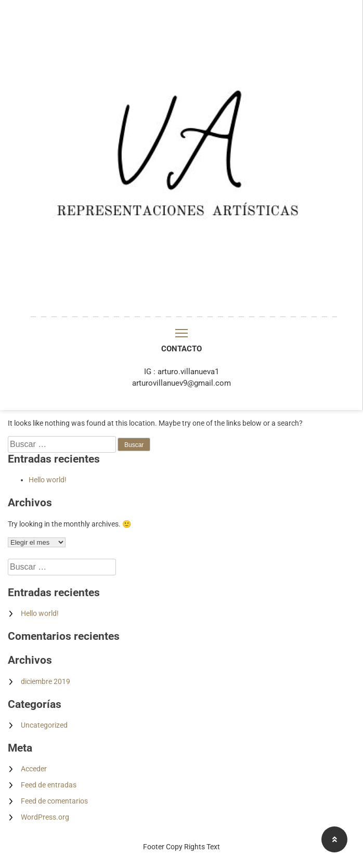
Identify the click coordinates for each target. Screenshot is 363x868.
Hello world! (48, 480)
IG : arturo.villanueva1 (181, 372)
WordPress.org (45, 817)
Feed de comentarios (54, 801)
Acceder (34, 769)
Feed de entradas (49, 785)
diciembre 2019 (46, 681)
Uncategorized (44, 725)
